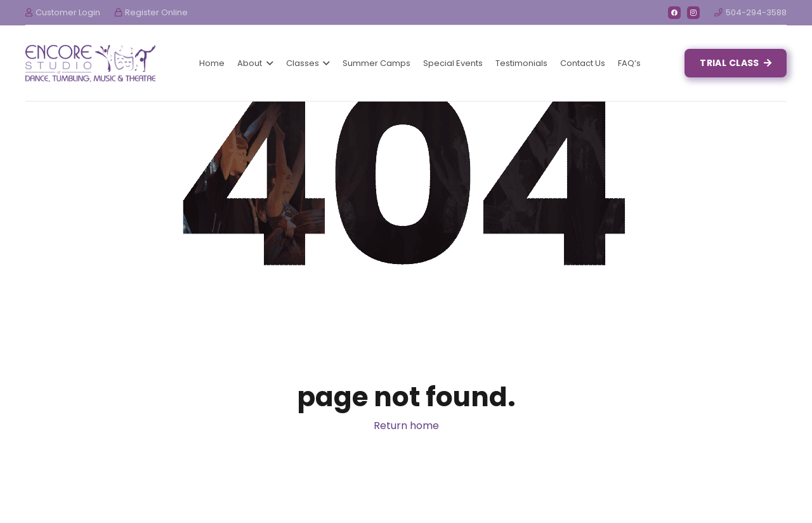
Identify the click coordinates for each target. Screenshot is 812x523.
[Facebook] (674, 13)
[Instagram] (693, 13)
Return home (406, 426)
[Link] (90, 63)
